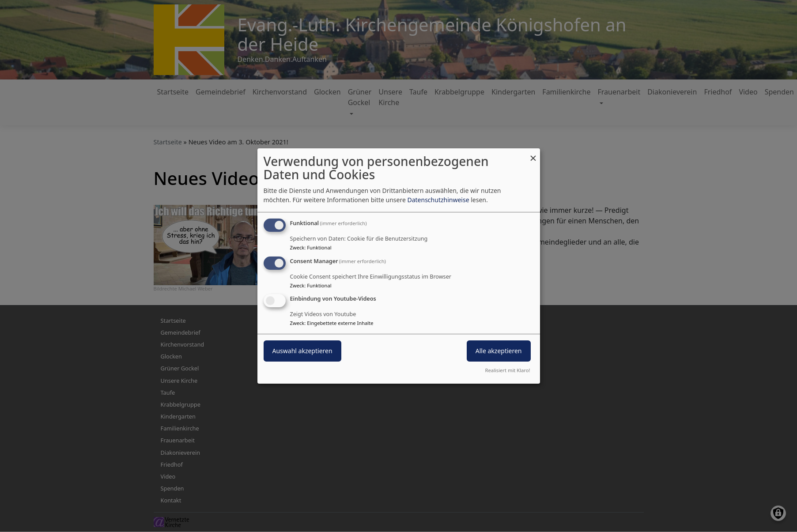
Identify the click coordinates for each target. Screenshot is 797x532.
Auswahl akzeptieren (302, 351)
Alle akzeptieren (499, 351)
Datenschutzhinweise (438, 200)
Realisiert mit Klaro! (508, 370)
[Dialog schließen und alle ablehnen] (533, 154)
